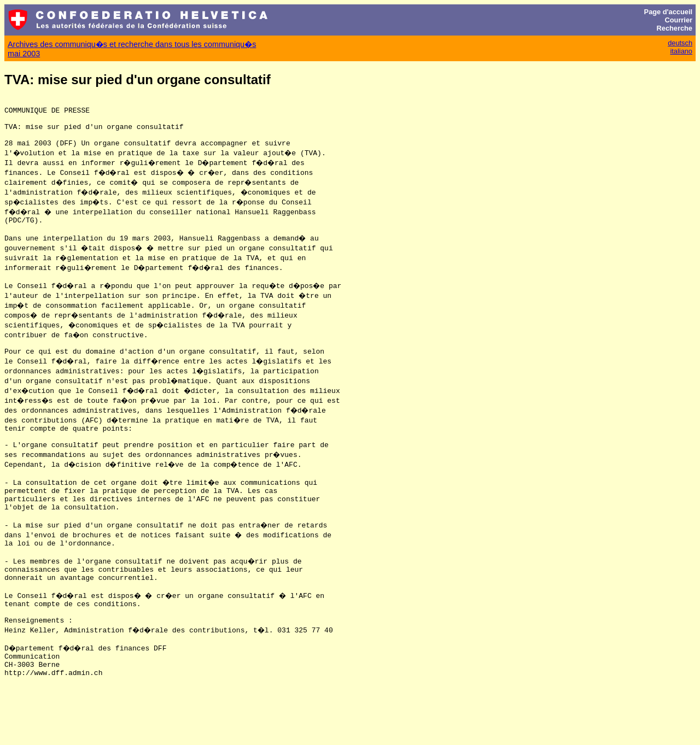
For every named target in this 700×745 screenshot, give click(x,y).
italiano (681, 51)
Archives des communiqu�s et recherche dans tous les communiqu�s (132, 44)
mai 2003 (24, 54)
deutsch (680, 43)
